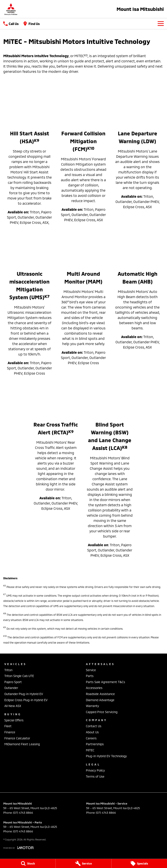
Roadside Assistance (100, 694)
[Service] (83, 863)
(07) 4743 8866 (23, 813)
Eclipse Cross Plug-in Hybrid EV (26, 700)
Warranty (92, 706)
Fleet (8, 726)
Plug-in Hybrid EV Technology (106, 756)
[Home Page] (11, 9)
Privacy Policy (95, 770)
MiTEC (90, 750)
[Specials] (139, 863)
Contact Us (94, 726)
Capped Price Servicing (102, 712)
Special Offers (14, 720)
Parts (90, 676)
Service (91, 670)
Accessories (94, 688)
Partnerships (95, 744)
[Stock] (28, 863)
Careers (91, 738)
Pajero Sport (13, 682)
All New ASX (13, 706)
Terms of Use (95, 776)
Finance (10, 732)
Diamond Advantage (100, 700)
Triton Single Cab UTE (19, 676)
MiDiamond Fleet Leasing (22, 744)
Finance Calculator (17, 738)
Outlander (11, 688)
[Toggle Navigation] (161, 24)
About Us (92, 732)
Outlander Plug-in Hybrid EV (24, 694)
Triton (8, 670)
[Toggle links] (18, 848)
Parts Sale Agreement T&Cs (105, 682)
